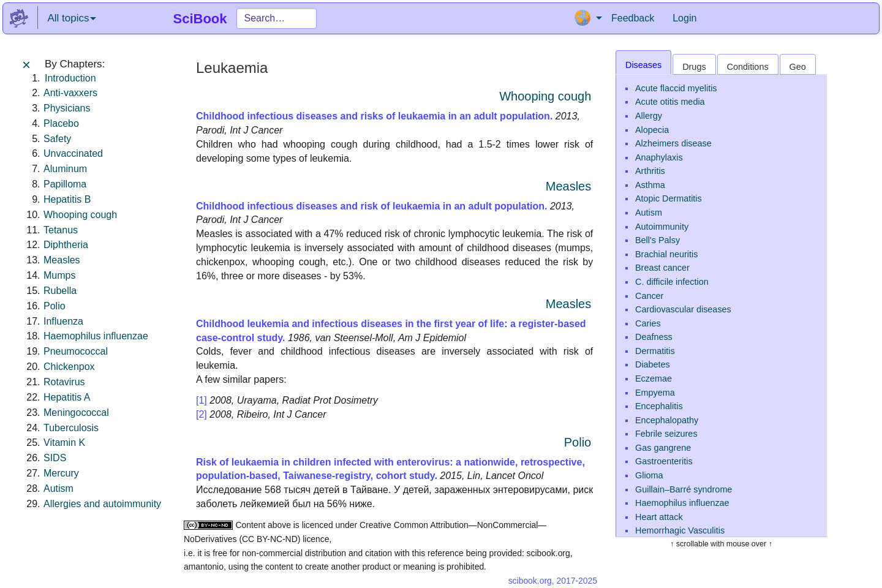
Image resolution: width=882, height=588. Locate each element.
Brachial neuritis (666, 254)
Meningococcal (76, 413)
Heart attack (659, 517)
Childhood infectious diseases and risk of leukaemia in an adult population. (371, 206)
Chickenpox (69, 367)
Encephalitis (659, 406)
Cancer (649, 296)
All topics (72, 18)
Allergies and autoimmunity (102, 504)
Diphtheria (66, 245)
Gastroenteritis (664, 461)
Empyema (655, 393)
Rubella (60, 291)
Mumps (59, 275)
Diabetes (653, 364)
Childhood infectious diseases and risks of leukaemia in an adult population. (374, 116)
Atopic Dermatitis (669, 198)
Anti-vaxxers (70, 93)
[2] (202, 414)
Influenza (63, 321)
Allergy (649, 116)
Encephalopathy (667, 420)
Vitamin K (64, 443)
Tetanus (61, 230)
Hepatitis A (67, 397)
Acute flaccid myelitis (676, 88)
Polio (55, 306)
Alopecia (652, 130)
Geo (798, 67)
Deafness (654, 337)
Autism (58, 488)
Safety (57, 139)
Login (684, 18)
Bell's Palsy (658, 240)
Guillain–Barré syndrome (684, 489)
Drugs (694, 67)
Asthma (650, 185)
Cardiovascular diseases (683, 309)
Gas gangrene (663, 448)
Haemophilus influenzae (96, 336)
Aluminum (65, 169)
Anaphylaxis (659, 157)
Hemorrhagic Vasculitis (680, 530)
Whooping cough (80, 215)
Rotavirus (64, 382)
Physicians (67, 108)
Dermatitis (655, 351)
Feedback (633, 18)
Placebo (61, 123)
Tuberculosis (71, 428)
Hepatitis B (67, 199)
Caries (648, 323)
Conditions (748, 67)
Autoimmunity (662, 227)
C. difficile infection (672, 282)
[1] (202, 400)
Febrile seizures (666, 434)
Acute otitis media (670, 102)
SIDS (55, 458)
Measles (62, 260)
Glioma (649, 475)
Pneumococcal (76, 351)
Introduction (70, 78)
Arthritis (650, 171)
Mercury (61, 473)
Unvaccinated (73, 153)
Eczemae (654, 379)
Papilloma (65, 184)
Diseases (643, 65)
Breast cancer (662, 268)
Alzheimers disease (673, 143)
